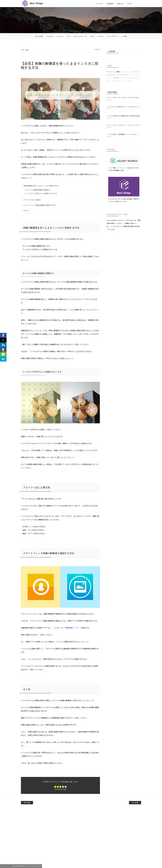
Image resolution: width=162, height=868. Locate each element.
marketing (132, 75)
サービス (100, 4)
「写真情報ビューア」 (72, 628)
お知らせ (120, 4)
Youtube (101, 36)
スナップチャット (113, 36)
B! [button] (3, 359)
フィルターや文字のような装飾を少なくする (41, 194)
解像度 (31, 50)
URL (121, 72)
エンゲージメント (125, 78)
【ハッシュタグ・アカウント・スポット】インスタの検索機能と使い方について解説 (124, 125)
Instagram (60, 36)
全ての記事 (39, 36)
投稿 (24, 50)
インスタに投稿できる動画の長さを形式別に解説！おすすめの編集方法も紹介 (124, 116)
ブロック (136, 72)
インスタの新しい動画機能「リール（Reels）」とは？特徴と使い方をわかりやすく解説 (124, 134)
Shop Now (129, 72)
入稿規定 (119, 81)
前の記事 (34, 803)
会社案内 (110, 4)
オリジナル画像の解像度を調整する (37, 190)
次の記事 (128, 803)
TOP (2, 866)
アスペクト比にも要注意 (32, 200)
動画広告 (126, 75)
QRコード (110, 81)
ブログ (130, 4)
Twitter (92, 36)
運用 (108, 72)
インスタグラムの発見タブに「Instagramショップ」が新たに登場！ (124, 107)
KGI (115, 81)
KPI (124, 72)
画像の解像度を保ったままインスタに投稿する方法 (41, 186)
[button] (3, 335)
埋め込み (113, 72)
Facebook (50, 36)
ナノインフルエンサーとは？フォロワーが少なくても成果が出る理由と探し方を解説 (124, 98)
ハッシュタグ (127, 81)
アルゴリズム (111, 75)
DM (114, 78)
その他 (124, 36)
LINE (68, 36)
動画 (117, 78)
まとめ (26, 211)
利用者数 (119, 75)
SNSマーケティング (80, 36)
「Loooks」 (57, 628)
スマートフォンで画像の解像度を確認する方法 (39, 205)
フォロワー (135, 78)
